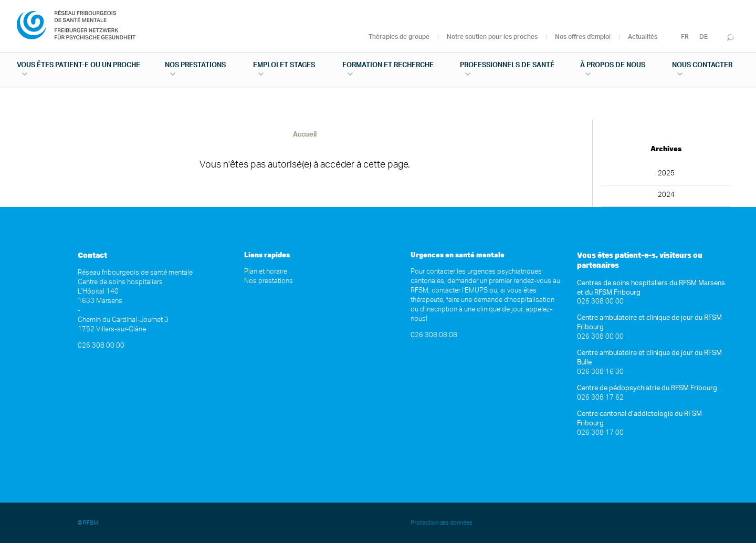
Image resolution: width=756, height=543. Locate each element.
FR (685, 37)
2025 (666, 174)
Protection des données (442, 523)
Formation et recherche (388, 65)
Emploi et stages (284, 65)
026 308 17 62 (600, 398)
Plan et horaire (266, 272)
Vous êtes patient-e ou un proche (78, 65)
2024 (666, 195)
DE (703, 37)
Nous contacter (702, 65)
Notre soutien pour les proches (492, 37)
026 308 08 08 (434, 335)
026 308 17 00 (600, 433)
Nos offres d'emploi (583, 37)
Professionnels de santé (507, 65)
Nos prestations (195, 65)
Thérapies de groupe (399, 37)
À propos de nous (613, 65)
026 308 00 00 (101, 346)
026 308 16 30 (600, 372)
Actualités (643, 37)
